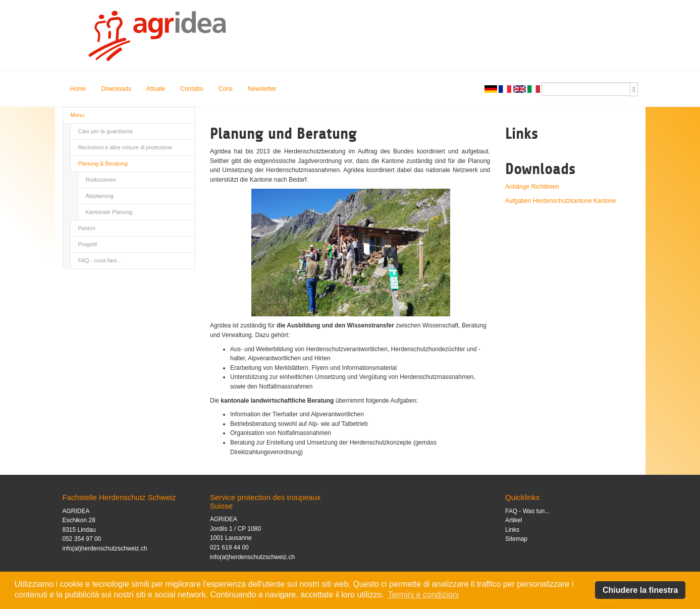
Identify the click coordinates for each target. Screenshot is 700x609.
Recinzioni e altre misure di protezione (125, 147)
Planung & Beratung (103, 163)
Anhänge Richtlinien (532, 187)
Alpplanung (100, 196)
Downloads (116, 89)
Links (512, 530)
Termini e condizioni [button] (423, 595)
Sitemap (516, 539)
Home (78, 89)
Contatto (192, 89)
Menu (78, 115)
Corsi (226, 89)
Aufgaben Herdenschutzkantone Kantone (561, 201)
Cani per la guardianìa (105, 131)
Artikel (514, 520)
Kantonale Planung (109, 212)
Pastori (87, 228)
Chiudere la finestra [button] (640, 590)
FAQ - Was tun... (527, 511)
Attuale (156, 89)
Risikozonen (101, 180)
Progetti (88, 244)
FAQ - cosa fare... (100, 260)
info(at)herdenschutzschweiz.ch (105, 548)
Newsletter (262, 89)
